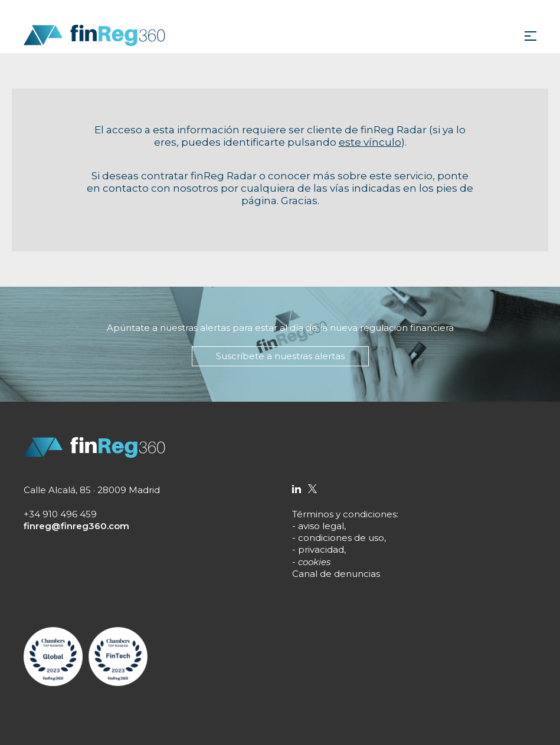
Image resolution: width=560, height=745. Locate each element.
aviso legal (321, 526)
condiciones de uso (341, 538)
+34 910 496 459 (60, 514)
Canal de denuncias (336, 574)
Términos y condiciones (344, 514)
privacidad (321, 549)
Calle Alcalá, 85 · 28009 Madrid (92, 490)
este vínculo (370, 142)
